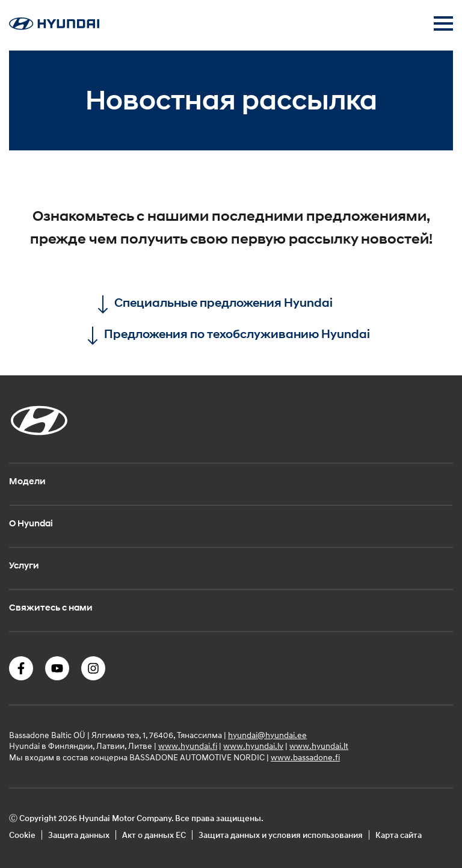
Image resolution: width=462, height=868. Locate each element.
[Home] (54, 26)
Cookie (22, 835)
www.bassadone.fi (305, 757)
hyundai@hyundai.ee (267, 735)
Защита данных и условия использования (281, 835)
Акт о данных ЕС (154, 835)
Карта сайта (399, 835)
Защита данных (79, 835)
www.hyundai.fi (188, 746)
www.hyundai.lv (253, 746)
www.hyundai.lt (319, 746)
